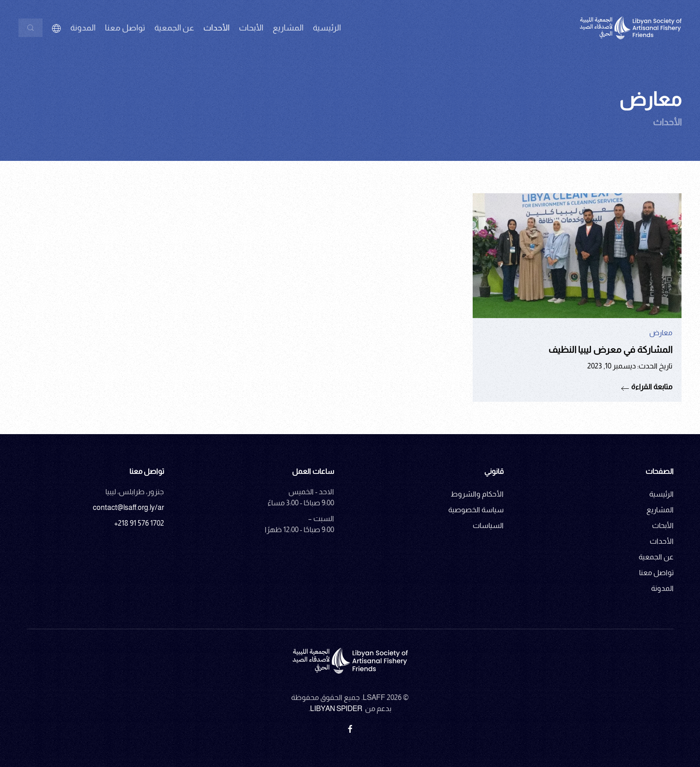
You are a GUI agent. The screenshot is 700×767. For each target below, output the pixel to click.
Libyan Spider (336, 709)
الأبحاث (251, 28)
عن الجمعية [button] (174, 28)
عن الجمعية (656, 557)
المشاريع (288, 28)
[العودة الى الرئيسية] (631, 28)
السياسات (488, 525)
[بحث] (30, 28)
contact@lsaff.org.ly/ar (128, 507)
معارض (661, 333)
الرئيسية (327, 28)
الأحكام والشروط (477, 494)
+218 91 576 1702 (139, 523)
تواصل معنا (125, 28)
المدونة (83, 28)
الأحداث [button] (216, 28)
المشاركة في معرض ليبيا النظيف (610, 350)
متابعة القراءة (652, 387)
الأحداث (662, 541)
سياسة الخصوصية (476, 510)
